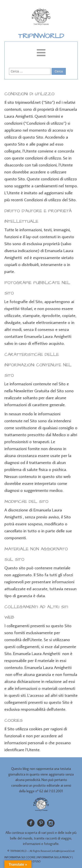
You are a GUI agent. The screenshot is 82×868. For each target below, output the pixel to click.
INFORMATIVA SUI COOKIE (20, 857)
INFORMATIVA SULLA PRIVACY (54, 857)
